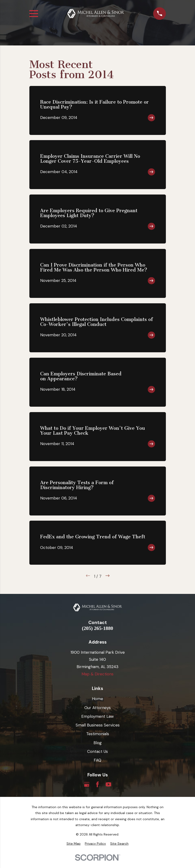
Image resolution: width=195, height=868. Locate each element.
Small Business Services (98, 725)
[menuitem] (74, 844)
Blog (98, 743)
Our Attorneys (97, 708)
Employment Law (97, 716)
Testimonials (98, 734)
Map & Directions (97, 674)
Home (97, 699)
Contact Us (97, 751)
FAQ (97, 760)
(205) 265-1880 (98, 628)
